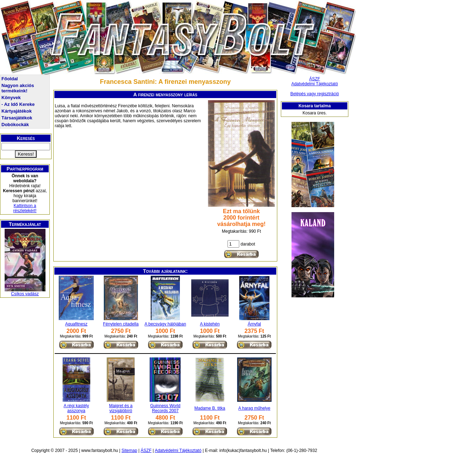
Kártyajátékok (17, 111)
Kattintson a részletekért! (25, 208)
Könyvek (11, 98)
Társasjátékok (17, 118)
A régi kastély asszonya (76, 408)
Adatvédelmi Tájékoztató (314, 84)
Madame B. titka (210, 408)
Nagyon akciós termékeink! (18, 88)
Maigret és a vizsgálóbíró (121, 408)
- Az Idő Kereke (18, 104)
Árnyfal (254, 324)
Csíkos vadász (25, 294)
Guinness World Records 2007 (165, 408)
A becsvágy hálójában (165, 324)
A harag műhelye (254, 408)
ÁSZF (315, 79)
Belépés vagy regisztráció (315, 94)
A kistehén (210, 324)
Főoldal (10, 79)
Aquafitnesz (76, 324)
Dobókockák (15, 125)
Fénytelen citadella (121, 324)
